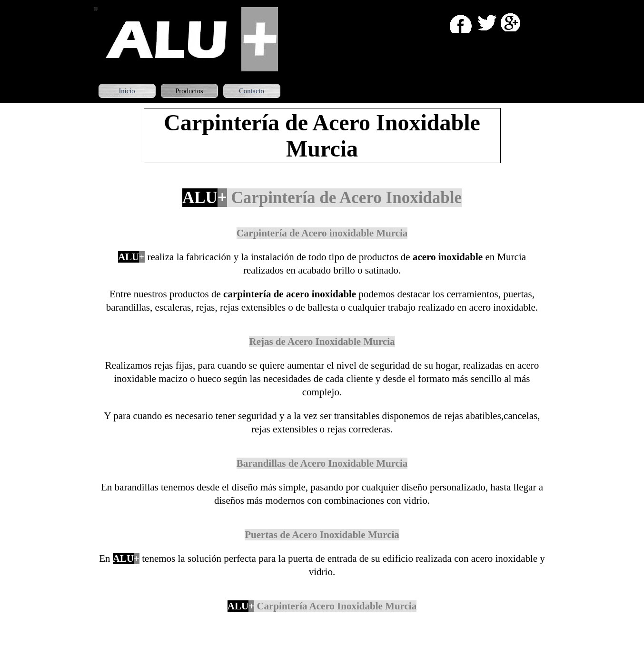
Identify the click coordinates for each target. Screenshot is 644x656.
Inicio (127, 91)
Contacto (252, 91)
